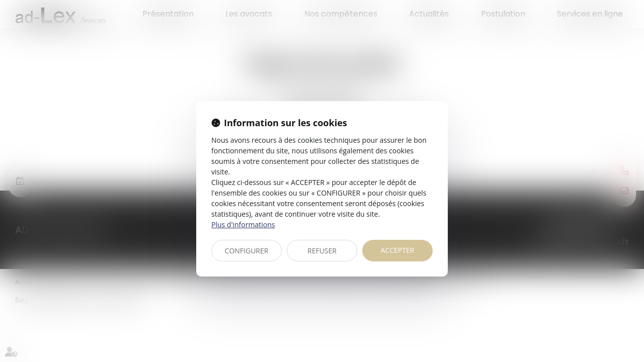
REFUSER (322, 251)
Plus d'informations (243, 224)
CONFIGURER (247, 251)
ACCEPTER (398, 250)
